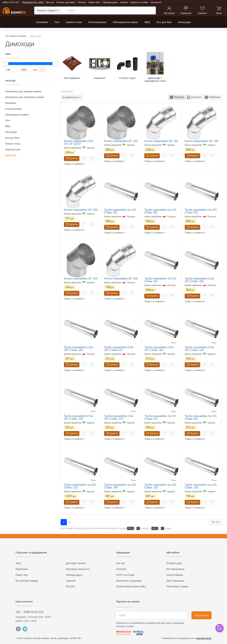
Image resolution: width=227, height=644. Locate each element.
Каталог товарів (46, 10)
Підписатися (201, 615)
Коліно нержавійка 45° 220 (81, 279)
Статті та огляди (125, 575)
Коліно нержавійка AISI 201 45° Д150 (79, 142)
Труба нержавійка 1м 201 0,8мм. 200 (120, 486)
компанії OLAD (204, 638)
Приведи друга (110, 2)
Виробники (22, 569)
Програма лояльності (78, 569)
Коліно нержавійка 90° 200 (81, 210)
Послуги (82, 2)
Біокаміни (42, 22)
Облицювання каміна (125, 22)
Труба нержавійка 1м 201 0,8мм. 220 (80, 486)
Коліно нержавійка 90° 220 (121, 279)
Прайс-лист (94, 2)
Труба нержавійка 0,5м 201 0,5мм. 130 (78, 417)
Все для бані (164, 22)
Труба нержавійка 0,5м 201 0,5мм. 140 (199, 349)
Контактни (156, 2)
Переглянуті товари (177, 586)
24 (214, 522)
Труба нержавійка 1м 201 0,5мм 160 (160, 280)
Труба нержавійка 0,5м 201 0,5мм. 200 (78, 349)
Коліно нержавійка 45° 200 (121, 141)
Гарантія (71, 581)
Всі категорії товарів (27, 581)
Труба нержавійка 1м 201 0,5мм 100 (201, 417)
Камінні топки (74, 22)
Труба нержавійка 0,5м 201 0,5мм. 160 (159, 349)
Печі (57, 22)
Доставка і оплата (76, 563)
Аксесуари (184, 22)
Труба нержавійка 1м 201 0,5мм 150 (120, 211)
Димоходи (11, 155)
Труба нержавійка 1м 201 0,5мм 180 (160, 211)
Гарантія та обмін (139, 2)
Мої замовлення (175, 569)
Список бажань (175, 575)
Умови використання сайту (131, 586)
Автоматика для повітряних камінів (25, 97)
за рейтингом (70, 97)
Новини (124, 2)
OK (42, 70)
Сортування (67, 91)
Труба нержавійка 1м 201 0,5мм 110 (160, 417)
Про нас (50, 2)
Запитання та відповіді (129, 581)
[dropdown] (219, 628)
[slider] (5, 64)
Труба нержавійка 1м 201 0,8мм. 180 (160, 486)
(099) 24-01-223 (34, 612)
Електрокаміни (97, 22)
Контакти (121, 569)
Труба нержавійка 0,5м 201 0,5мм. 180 (199, 280)
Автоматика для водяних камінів (23, 91)
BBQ (147, 22)
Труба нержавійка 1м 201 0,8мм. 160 (201, 486)
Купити (72, 158)
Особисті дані (174, 563)
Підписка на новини (128, 601)
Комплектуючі (13, 150)
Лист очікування (175, 581)
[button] (177, 97)
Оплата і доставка (66, 2)
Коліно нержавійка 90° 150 (161, 141)
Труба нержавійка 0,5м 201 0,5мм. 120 (119, 417)
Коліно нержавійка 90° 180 (202, 141)
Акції (18, 563)
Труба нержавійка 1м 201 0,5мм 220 (201, 211)
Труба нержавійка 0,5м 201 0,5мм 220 (119, 349)
